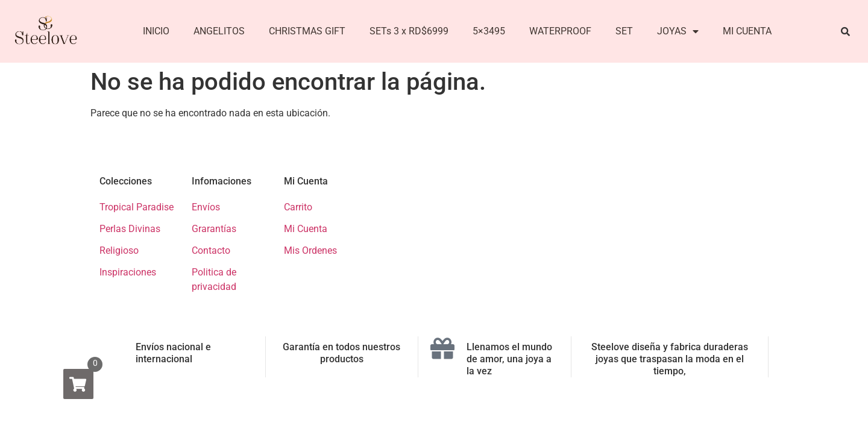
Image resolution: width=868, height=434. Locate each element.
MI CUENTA (747, 31)
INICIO (156, 31)
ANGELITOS (219, 31)
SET (624, 31)
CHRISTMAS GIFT (307, 31)
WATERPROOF (560, 31)
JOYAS (678, 31)
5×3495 (489, 31)
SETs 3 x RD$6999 (409, 31)
